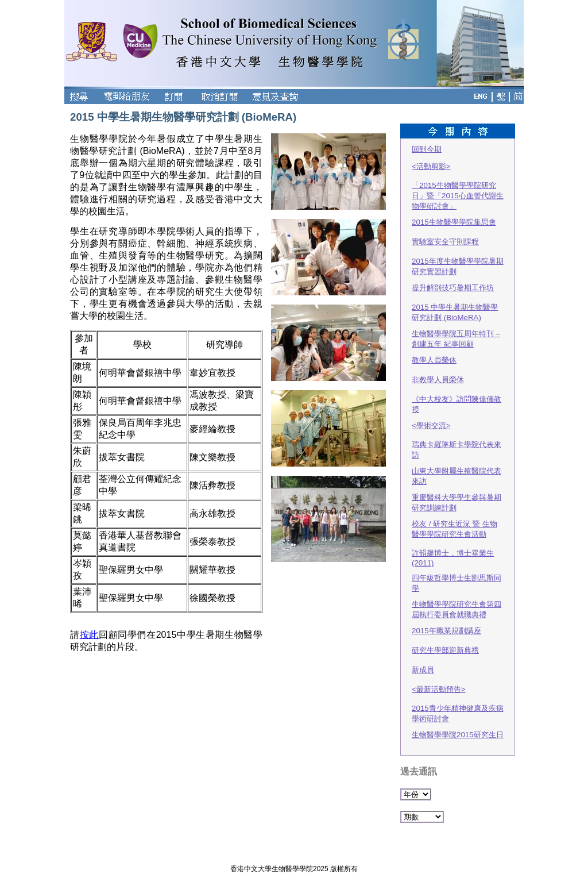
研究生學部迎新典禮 (445, 650)
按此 (89, 635)
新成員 (423, 670)
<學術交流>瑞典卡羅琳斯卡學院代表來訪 (457, 440)
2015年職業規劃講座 (446, 631)
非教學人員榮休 (438, 380)
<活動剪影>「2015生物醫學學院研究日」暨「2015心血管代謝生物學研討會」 (458, 186)
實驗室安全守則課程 (445, 242)
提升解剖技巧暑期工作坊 (453, 288)
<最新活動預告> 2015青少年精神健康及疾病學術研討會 (458, 704)
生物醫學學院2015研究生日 (458, 735)
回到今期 (427, 149)
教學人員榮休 (434, 360)
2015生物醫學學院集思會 (454, 222)
